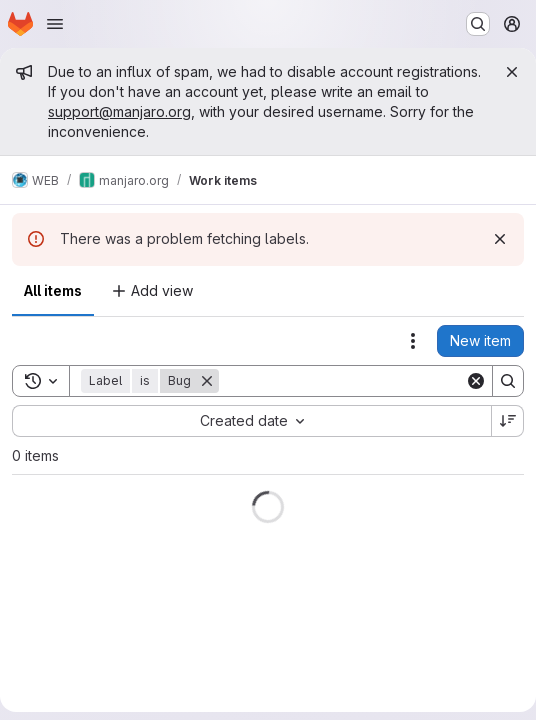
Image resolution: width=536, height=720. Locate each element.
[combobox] (251, 421)
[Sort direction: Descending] (508, 421)
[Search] (343, 381)
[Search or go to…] (478, 24)
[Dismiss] (500, 239)
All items (53, 290)
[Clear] (476, 381)
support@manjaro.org (119, 111)
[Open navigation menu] (55, 24)
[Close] (512, 72)
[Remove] (207, 381)
